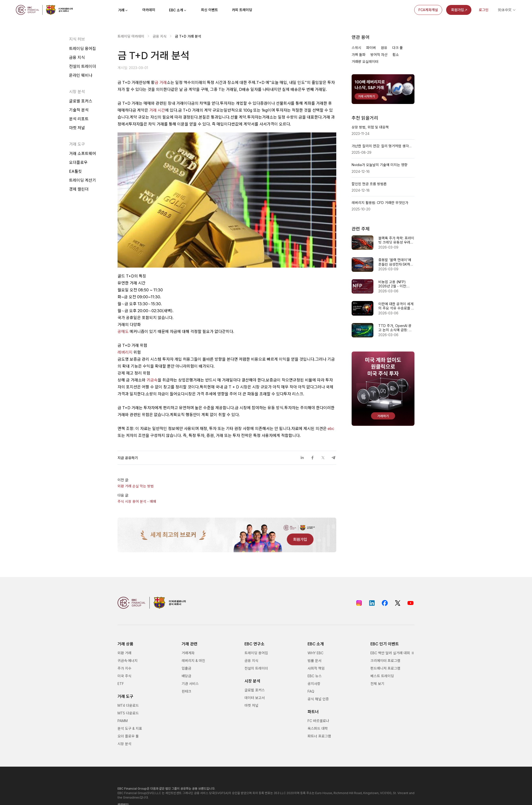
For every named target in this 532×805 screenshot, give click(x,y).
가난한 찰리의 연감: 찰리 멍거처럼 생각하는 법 (383, 146)
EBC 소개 (178, 10)
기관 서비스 (190, 684)
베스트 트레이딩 (382, 676)
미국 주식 (124, 676)
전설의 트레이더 (83, 66)
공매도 (123, 331)
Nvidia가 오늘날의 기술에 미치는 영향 (380, 165)
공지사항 (314, 684)
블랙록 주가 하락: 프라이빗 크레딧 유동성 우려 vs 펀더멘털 (396, 240)
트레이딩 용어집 (83, 49)
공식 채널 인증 (318, 699)
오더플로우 (78, 162)
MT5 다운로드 (128, 713)
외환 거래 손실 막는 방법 (136, 486)
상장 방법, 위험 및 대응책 (370, 127)
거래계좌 (188, 653)
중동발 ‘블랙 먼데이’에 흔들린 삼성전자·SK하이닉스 (396, 262)
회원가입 (459, 10)
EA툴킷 (75, 171)
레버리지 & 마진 (193, 661)
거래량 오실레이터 (365, 62)
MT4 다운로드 (128, 705)
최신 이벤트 (209, 10)
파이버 (371, 48)
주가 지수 (124, 668)
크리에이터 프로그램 (385, 661)
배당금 (186, 676)
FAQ (311, 691)
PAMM (123, 721)
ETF (121, 684)
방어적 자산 (379, 55)
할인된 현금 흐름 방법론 (369, 184)
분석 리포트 (79, 119)
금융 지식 (77, 57)
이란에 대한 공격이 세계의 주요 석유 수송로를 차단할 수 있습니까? (396, 306)
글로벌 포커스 (81, 101)
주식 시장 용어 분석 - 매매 (137, 501)
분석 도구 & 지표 (130, 728)
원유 (384, 48)
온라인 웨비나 (81, 75)
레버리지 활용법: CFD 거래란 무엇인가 (380, 203)
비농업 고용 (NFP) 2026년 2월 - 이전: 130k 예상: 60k (393, 284)
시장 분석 (124, 744)
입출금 (186, 668)
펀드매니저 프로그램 (385, 668)
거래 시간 (157, 110)
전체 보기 (377, 684)
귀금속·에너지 (128, 661)
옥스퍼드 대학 (318, 728)
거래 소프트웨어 (83, 153)
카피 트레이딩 (242, 10)
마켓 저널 (77, 128)
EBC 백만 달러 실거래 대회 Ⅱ (392, 653)
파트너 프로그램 (319, 736)
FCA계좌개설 (428, 10)
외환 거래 (124, 653)
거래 (123, 10)
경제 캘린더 (79, 189)
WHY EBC (315, 653)
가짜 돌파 (359, 55)
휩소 (396, 55)
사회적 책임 (316, 668)
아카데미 (149, 10)
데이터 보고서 (255, 698)
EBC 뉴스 (315, 676)
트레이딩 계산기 (83, 180)
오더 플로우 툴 (128, 736)
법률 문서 (314, 661)
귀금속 (152, 380)
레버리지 (125, 352)
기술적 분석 (79, 110)
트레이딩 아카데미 (131, 36)
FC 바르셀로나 (318, 721)
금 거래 (161, 82)
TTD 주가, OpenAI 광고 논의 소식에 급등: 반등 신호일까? (395, 328)
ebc (331, 428)
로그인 (484, 10)
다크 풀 (398, 48)
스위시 (356, 48)
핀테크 (186, 691)
